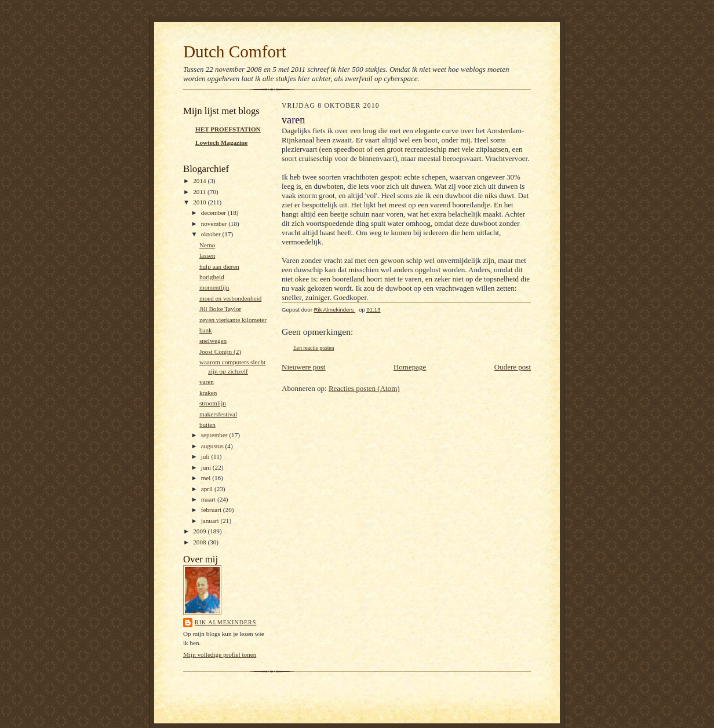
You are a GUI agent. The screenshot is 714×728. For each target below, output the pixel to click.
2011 (200, 192)
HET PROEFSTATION (228, 129)
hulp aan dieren (219, 266)
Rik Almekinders (225, 622)
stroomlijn (213, 403)
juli (206, 456)
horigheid (212, 277)
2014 (200, 181)
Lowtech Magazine (221, 142)
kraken (208, 393)
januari (211, 521)
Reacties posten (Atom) (364, 388)
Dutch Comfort (235, 52)
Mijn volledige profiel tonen (220, 654)
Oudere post (513, 367)
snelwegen (213, 341)
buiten (207, 425)
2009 (200, 531)
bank (206, 330)
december (214, 213)
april (208, 489)
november (215, 224)
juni (207, 467)
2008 (200, 542)
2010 (200, 202)
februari (212, 510)
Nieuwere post (303, 367)
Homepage (410, 367)
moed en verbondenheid (230, 298)
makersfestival (218, 414)
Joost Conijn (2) (220, 352)
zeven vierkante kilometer (233, 320)
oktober (212, 234)
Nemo (207, 245)
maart (209, 499)
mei (207, 478)
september (215, 435)
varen (207, 382)
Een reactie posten (314, 348)
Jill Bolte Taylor (220, 309)
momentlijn (214, 287)
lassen (207, 255)
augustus (213, 446)
